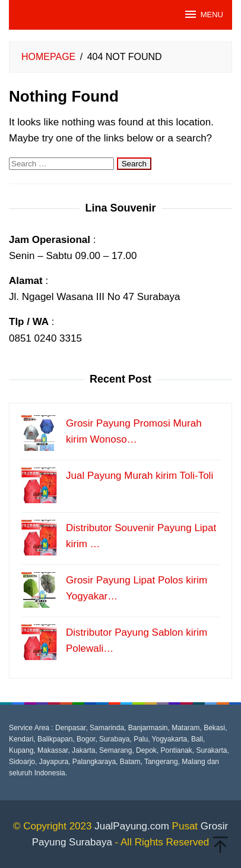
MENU (203, 14)
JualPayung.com (132, 826)
